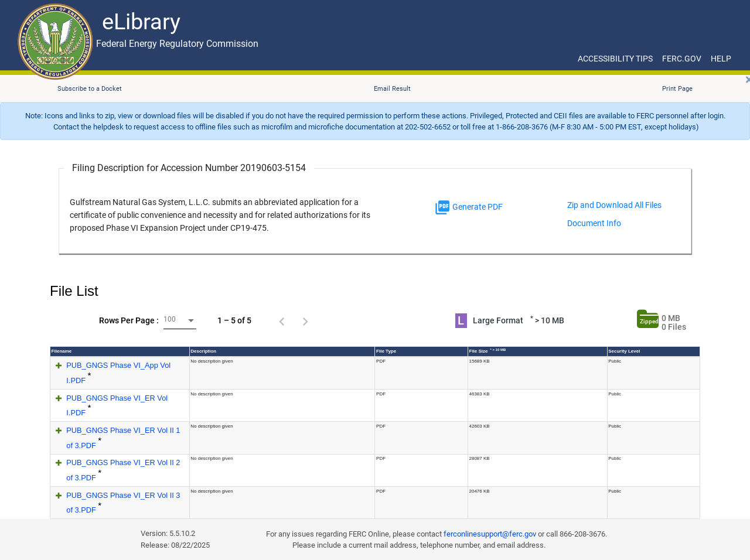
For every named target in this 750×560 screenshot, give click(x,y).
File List (74, 291)
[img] (442, 207)
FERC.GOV (682, 59)
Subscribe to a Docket (90, 89)
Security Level (624, 351)
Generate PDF (468, 207)
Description (203, 351)
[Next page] (305, 320)
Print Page (677, 89)
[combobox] (180, 321)
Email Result (392, 89)
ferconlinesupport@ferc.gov (490, 534)
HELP (721, 59)
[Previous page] (282, 320)
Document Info (594, 223)
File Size (488, 351)
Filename (62, 351)
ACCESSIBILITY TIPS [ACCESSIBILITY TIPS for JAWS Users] (615, 59)
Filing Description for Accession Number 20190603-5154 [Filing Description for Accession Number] (189, 168)
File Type (386, 351)
